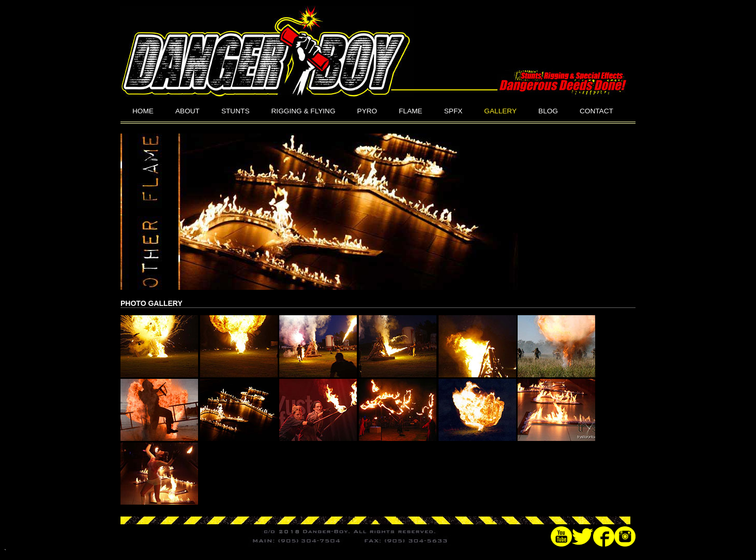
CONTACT (596, 111)
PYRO (367, 111)
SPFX (453, 111)
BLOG (548, 111)
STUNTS (236, 111)
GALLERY (500, 111)
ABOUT (187, 111)
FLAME (410, 111)
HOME (143, 111)
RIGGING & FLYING (304, 111)
